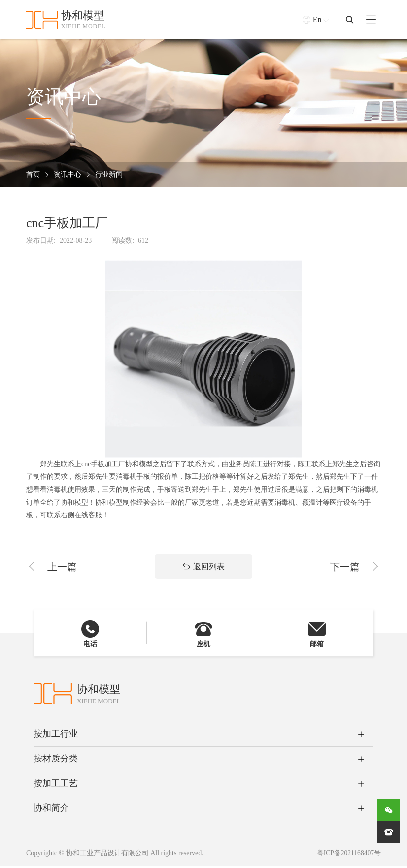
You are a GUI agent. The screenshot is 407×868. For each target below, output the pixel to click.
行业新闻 (109, 175)
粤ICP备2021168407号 (348, 855)
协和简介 (51, 810)
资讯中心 (68, 175)
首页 (33, 175)
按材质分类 (56, 761)
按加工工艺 (56, 786)
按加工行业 (56, 736)
